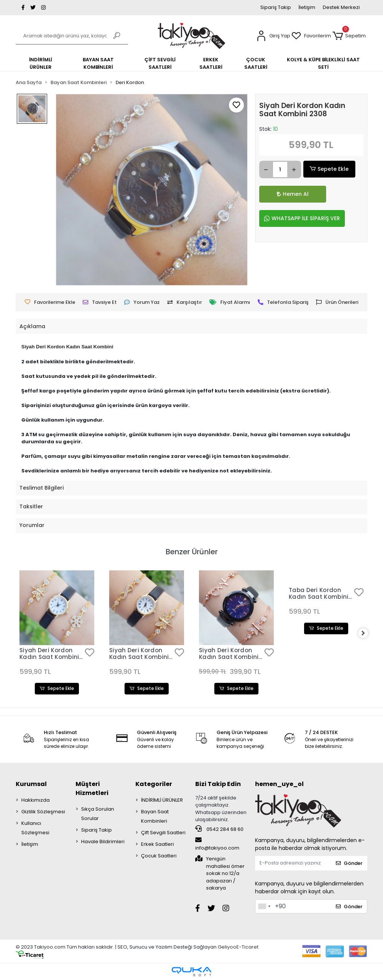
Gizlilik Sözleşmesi (43, 812)
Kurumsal (31, 784)
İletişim (307, 7)
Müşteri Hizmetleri (92, 788)
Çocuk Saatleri (159, 856)
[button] (273, 36)
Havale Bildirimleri (103, 842)
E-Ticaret (247, 947)
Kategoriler (154, 784)
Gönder (349, 864)
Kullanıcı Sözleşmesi (35, 828)
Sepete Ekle (329, 169)
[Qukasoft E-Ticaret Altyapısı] (191, 972)
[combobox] (264, 906)
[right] (367, 634)
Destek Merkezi (341, 7)
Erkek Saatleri (157, 844)
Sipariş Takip (276, 7)
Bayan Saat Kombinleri (155, 816)
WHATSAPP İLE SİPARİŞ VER (302, 218)
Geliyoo (227, 947)
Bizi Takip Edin (218, 784)
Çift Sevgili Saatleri (163, 833)
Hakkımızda (36, 800)
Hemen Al (280, 194)
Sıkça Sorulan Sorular (98, 814)
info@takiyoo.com (217, 844)
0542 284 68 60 (219, 829)
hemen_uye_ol (279, 784)
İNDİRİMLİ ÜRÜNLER (162, 800)
